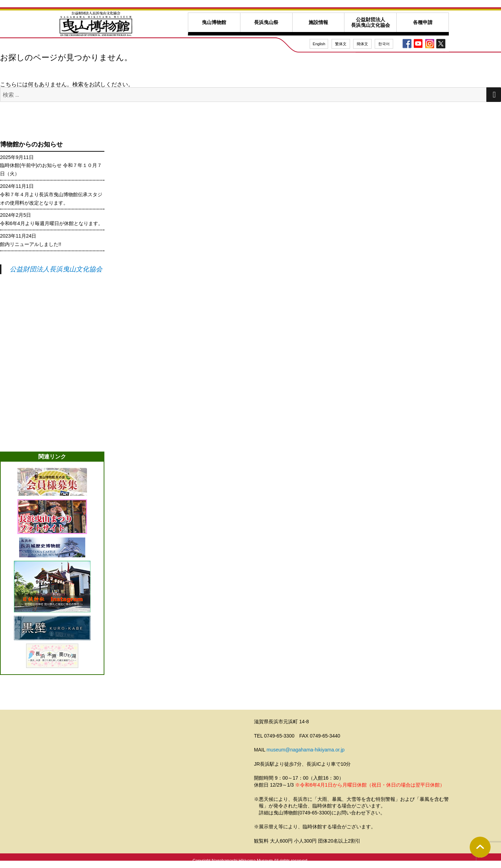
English (319, 44)
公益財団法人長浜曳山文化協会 (371, 22)
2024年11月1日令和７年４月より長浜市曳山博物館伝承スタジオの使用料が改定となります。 (51, 194)
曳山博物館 (214, 22)
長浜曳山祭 (266, 22)
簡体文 (362, 44)
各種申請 (423, 22)
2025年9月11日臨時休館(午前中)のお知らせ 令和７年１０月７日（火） (51, 166)
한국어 (384, 44)
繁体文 (341, 44)
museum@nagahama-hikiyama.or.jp (305, 750)
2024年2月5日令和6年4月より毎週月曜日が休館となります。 (51, 219)
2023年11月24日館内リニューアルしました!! (31, 240)
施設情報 (318, 22)
